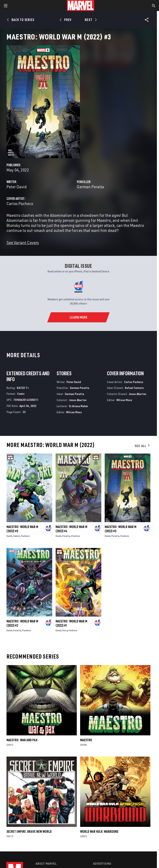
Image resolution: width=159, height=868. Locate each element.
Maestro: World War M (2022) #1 (71, 623)
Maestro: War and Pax (22, 740)
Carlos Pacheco (20, 203)
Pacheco (25, 536)
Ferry (65, 630)
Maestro (86, 740)
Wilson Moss (74, 412)
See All (142, 446)
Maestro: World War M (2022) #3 (121, 529)
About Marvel (46, 864)
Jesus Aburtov (78, 400)
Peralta (66, 536)
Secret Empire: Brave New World (29, 831)
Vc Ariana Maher (78, 406)
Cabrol (17, 536)
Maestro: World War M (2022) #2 (22, 623)
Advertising (102, 864)
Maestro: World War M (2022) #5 (22, 529)
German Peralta (90, 187)
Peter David (17, 187)
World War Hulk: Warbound (99, 831)
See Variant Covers (23, 242)
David (9, 536)
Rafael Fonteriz (134, 388)
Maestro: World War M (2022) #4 (71, 529)
